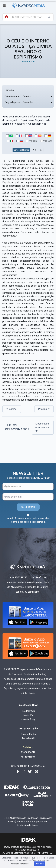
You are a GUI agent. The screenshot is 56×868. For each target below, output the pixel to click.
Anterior (12, 409)
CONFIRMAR (28, 507)
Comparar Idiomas (21, 150)
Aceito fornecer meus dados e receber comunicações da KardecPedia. (29, 520)
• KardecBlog (28, 719)
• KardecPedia (28, 711)
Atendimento (28, 752)
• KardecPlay (28, 715)
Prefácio (9, 90)
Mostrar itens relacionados (42, 427)
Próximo (44, 409)
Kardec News (28, 757)
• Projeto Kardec (28, 734)
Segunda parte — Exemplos (19, 102)
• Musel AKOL (28, 738)
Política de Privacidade (20, 864)
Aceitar (40, 864)
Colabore (28, 747)
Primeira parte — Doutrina (18, 96)
